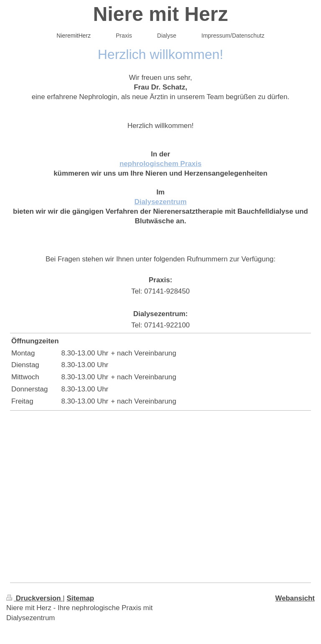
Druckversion (34, 598)
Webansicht (295, 598)
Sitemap (80, 598)
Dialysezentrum (161, 202)
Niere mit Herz (161, 14)
